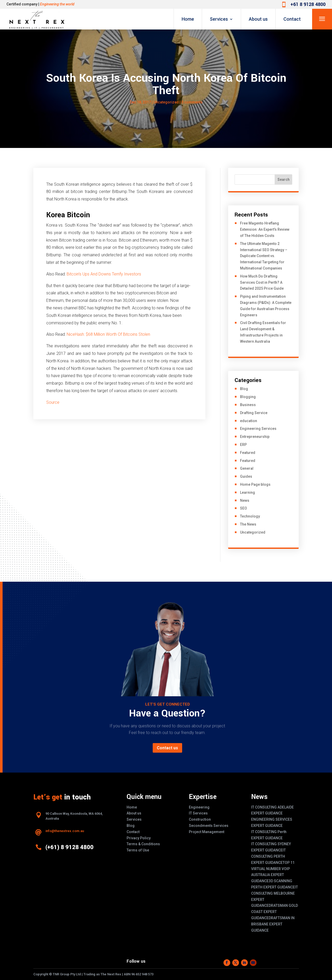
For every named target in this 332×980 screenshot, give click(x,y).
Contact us (167, 748)
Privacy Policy (139, 838)
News (245, 500)
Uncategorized (166, 102)
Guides (246, 476)
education (249, 421)
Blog (244, 389)
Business (248, 405)
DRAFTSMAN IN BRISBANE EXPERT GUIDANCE (273, 924)
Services (219, 19)
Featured (248, 453)
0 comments (192, 102)
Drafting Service (254, 413)
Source (53, 402)
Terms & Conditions (143, 844)
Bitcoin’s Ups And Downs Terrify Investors (104, 274)
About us (258, 19)
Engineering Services (258, 429)
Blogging (248, 397)
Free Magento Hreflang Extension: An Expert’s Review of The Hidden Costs (265, 229)
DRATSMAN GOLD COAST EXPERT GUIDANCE (275, 912)
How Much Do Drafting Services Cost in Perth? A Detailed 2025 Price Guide (262, 282)
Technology (250, 516)
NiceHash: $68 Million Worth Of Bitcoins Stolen (108, 334)
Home (188, 19)
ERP (243, 445)
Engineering (199, 807)
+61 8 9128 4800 (308, 4)
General (247, 468)
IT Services (198, 813)
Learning (248, 492)
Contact (292, 19)
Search (284, 179)
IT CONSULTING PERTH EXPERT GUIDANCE (268, 856)
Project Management (207, 832)
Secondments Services (209, 826)
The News (248, 524)
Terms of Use (138, 850)
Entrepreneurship (255, 437)
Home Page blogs (255, 484)
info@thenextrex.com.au (65, 831)
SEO (244, 508)
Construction (200, 819)
